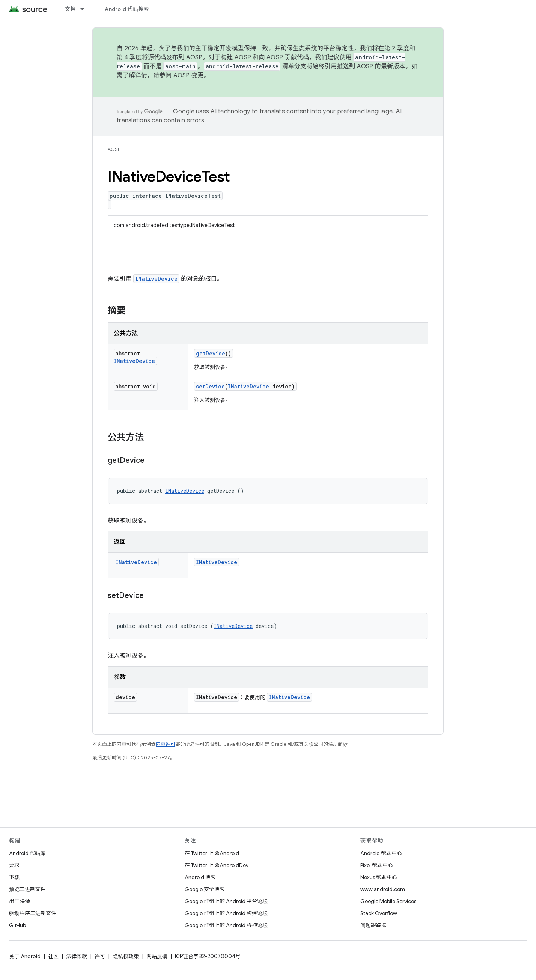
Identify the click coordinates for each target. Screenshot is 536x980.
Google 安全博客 (205, 889)
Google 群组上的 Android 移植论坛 (226, 925)
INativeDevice (156, 279)
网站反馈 (157, 956)
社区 (53, 956)
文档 (70, 9)
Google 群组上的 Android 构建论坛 (226, 913)
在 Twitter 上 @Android (212, 853)
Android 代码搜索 (127, 9)
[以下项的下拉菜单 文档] (86, 9)
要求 (14, 865)
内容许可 (166, 744)
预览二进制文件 (27, 889)
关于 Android (25, 956)
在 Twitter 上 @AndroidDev (217, 865)
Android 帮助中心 (381, 853)
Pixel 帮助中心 (377, 865)
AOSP (114, 149)
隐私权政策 (126, 956)
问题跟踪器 (373, 925)
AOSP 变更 (189, 75)
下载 (14, 877)
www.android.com (383, 889)
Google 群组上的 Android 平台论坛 (226, 901)
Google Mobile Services (388, 901)
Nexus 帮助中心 (379, 877)
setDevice (210, 386)
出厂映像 (20, 901)
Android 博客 (200, 877)
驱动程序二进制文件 (33, 913)
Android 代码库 (27, 853)
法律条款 (77, 956)
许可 (100, 956)
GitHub (17, 925)
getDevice (211, 353)
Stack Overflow (379, 913)
